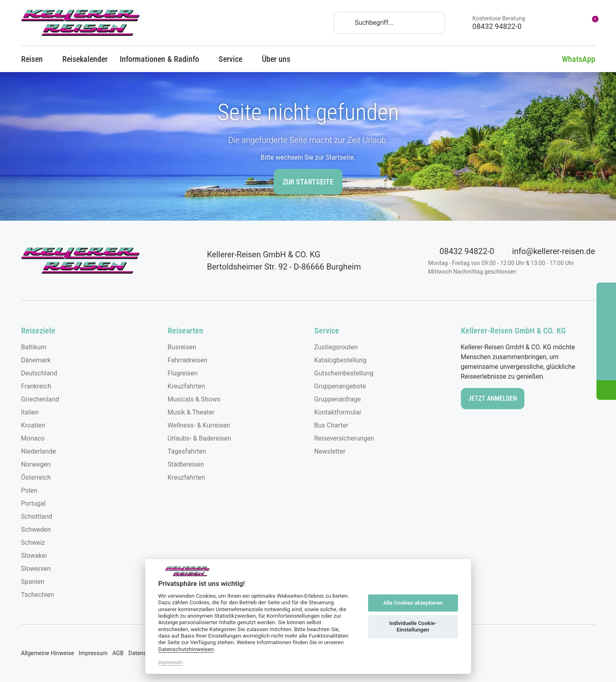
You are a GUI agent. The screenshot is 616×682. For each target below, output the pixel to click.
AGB (118, 653)
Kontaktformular (338, 412)
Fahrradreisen (188, 360)
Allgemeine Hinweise (48, 653)
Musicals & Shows (194, 399)
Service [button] (234, 59)
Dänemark (36, 360)
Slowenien (36, 569)
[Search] (389, 23)
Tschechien (38, 595)
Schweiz (33, 543)
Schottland (37, 516)
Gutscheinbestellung (344, 373)
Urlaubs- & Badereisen (199, 438)
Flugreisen (183, 373)
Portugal (34, 503)
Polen (29, 490)
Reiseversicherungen (344, 438)
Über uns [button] (280, 59)
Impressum (93, 653)
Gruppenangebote (340, 386)
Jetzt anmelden (493, 398)
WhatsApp (572, 59)
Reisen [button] (36, 59)
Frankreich (36, 386)
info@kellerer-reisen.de (548, 251)
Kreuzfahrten (186, 386)
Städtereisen (186, 464)
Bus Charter (331, 425)
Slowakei (34, 556)
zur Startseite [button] (308, 182)
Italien (30, 412)
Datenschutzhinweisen (186, 649)
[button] (606, 390)
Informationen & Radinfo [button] (163, 59)
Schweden (36, 530)
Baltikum (34, 347)
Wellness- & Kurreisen (199, 425)
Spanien (33, 582)
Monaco (33, 438)
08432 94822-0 (461, 251)
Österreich (36, 477)
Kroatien (33, 425)
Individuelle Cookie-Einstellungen (413, 626)
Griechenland (40, 399)
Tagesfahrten (187, 451)
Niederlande (39, 451)
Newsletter (330, 451)
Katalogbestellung (341, 360)
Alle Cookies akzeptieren (413, 603)
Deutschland (39, 373)
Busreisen (182, 347)
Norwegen (36, 464)
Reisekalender (85, 59)
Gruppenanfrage (338, 399)
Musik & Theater (191, 412)
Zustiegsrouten (336, 347)
